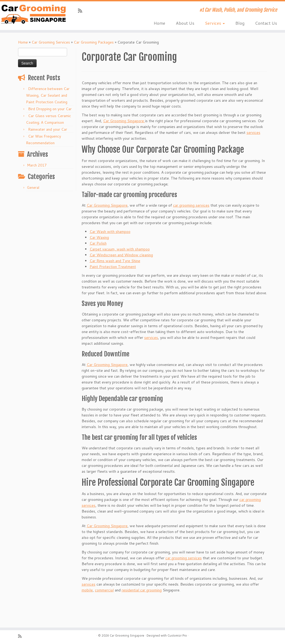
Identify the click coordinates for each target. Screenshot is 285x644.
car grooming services (191, 205)
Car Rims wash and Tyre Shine (115, 261)
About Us (185, 23)
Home (159, 23)
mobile (87, 590)
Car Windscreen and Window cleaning (121, 255)
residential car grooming (142, 590)
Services (215, 23)
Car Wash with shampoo (110, 232)
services (253, 133)
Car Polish (98, 243)
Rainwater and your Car (48, 129)
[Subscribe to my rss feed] (82, 11)
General (33, 187)
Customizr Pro (177, 636)
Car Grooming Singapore (124, 121)
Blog (240, 23)
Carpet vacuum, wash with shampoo (120, 249)
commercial (104, 590)
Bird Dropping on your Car (50, 109)
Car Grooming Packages (94, 42)
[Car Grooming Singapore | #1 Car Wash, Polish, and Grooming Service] (33, 14)
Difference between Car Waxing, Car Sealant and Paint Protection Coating (48, 95)
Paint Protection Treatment (113, 267)
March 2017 (37, 165)
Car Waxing (99, 237)
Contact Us (266, 23)
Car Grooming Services (51, 42)
